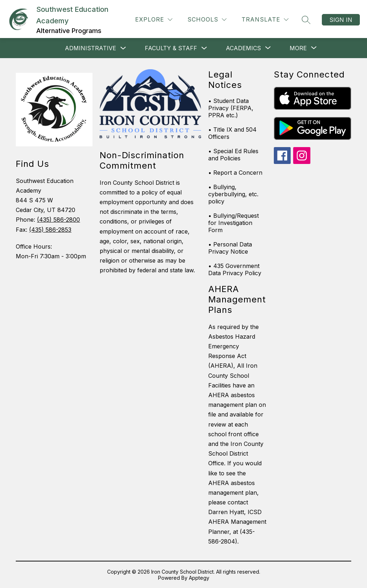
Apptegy (199, 578)
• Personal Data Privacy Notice (230, 248)
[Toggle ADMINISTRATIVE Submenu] (123, 48)
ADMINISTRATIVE (90, 48)
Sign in (341, 20)
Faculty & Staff (171, 48)
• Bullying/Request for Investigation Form (233, 223)
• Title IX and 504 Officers (232, 133)
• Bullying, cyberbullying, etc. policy (233, 194)
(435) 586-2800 (58, 220)
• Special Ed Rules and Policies (233, 155)
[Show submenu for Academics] (243, 48)
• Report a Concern (235, 173)
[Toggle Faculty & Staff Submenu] (204, 48)
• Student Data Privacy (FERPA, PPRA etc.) (231, 108)
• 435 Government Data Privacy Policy (235, 269)
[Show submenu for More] (298, 48)
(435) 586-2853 (50, 230)
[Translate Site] (265, 20)
